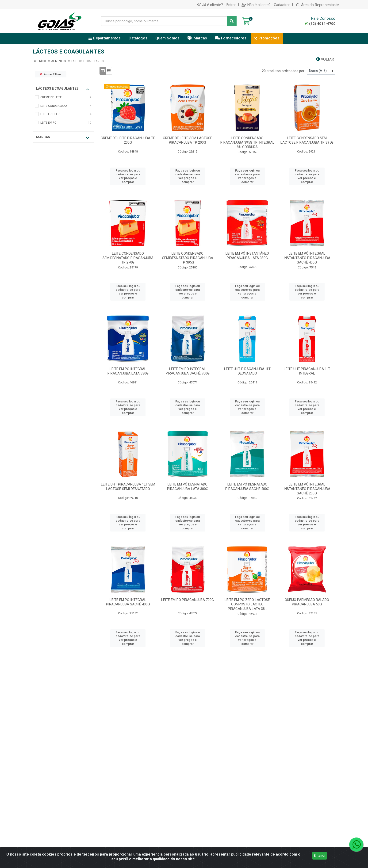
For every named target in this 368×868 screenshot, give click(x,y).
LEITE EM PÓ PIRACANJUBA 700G (188, 600)
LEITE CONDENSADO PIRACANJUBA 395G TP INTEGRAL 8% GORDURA (247, 142)
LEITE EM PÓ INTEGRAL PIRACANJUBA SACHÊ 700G (188, 371)
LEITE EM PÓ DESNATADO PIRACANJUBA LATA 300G (188, 487)
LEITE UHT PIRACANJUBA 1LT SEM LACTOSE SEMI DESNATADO (128, 487)
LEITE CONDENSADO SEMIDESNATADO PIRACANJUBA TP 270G (128, 258)
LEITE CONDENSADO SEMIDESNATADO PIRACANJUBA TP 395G (188, 258)
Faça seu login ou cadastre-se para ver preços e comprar (128, 176)
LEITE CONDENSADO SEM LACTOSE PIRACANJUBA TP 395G (307, 140)
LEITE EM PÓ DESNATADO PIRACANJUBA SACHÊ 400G (247, 487)
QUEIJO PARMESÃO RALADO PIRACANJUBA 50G (307, 602)
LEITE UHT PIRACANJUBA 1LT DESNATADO (247, 371)
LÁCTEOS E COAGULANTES (63, 89)
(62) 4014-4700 (320, 24)
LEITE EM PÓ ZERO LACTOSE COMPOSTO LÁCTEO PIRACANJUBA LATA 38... (247, 604)
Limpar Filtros (51, 74)
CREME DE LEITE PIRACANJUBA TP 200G (128, 140)
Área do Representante (318, 5)
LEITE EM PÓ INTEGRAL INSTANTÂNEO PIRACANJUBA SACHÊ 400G (307, 258)
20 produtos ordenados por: (284, 71)
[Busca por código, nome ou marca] (164, 21)
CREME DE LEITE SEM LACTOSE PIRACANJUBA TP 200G (188, 140)
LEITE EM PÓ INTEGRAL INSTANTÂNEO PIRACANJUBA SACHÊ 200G (307, 489)
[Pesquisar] (232, 21)
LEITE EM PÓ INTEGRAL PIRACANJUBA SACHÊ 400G (128, 602)
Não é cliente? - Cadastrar (266, 5)
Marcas (63, 137)
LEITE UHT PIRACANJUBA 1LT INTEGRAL (307, 371)
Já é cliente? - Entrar (217, 5)
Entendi (320, 858)
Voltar (325, 59)
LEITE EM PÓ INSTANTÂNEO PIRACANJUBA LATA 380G (247, 256)
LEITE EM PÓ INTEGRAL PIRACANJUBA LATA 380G (128, 371)
